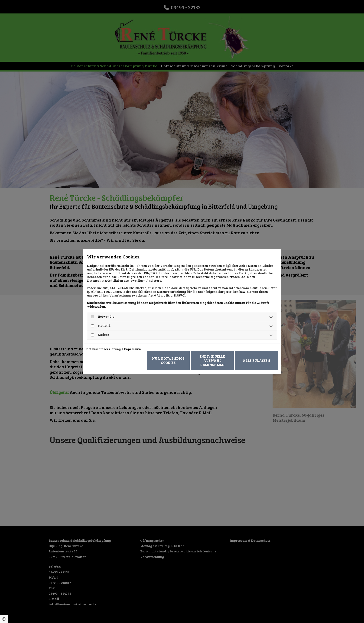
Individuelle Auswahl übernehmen (212, 360)
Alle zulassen (257, 360)
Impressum (132, 349)
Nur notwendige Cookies (168, 360)
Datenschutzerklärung (103, 349)
